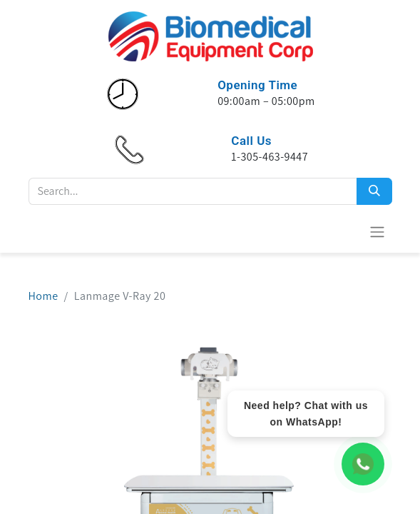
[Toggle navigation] (377, 232)
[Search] (374, 191)
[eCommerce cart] (342, 231)
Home (43, 296)
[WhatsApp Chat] (363, 464)
